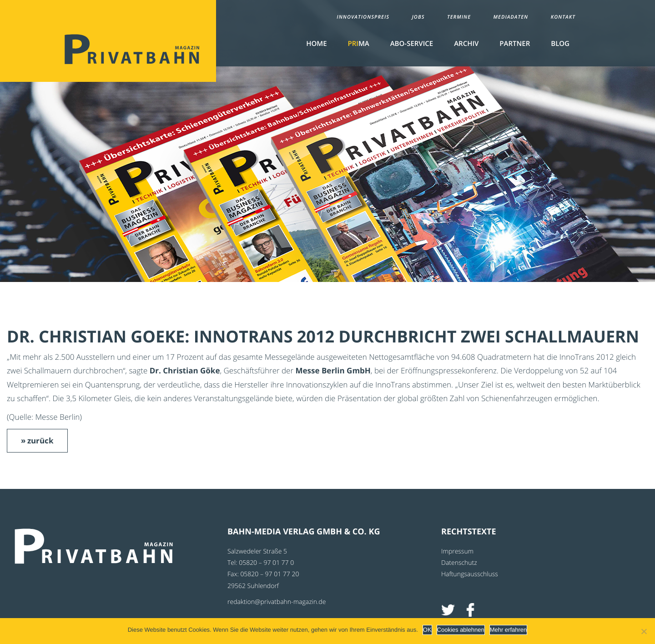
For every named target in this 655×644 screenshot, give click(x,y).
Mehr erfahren (509, 630)
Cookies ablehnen (461, 630)
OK (427, 630)
